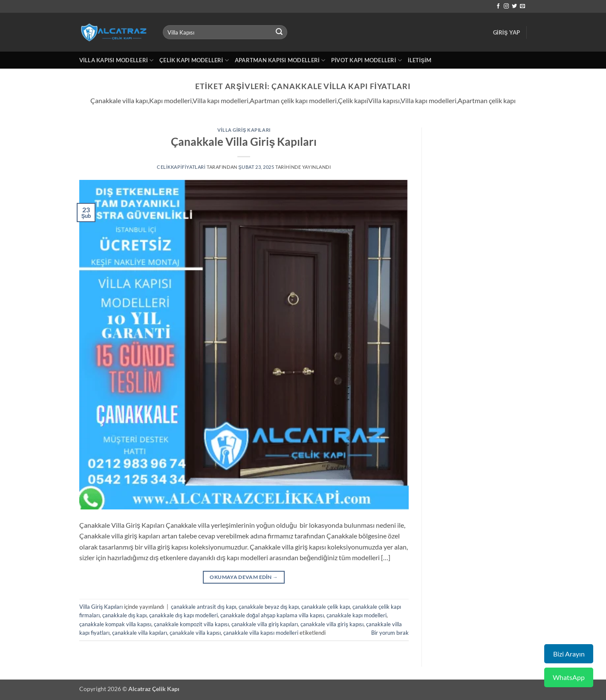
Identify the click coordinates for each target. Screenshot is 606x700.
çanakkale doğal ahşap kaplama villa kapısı (272, 615)
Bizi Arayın (569, 654)
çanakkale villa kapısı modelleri (261, 633)
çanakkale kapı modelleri (356, 615)
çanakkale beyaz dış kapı (269, 607)
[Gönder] (279, 32)
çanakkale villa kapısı (195, 633)
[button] (507, 32)
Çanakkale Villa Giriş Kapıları (244, 142)
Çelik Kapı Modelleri (194, 60)
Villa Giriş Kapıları (244, 130)
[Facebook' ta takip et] (498, 6)
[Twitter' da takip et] (514, 6)
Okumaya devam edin (244, 577)
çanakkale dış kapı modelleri (183, 615)
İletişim (420, 60)
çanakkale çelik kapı (326, 607)
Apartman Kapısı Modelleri (280, 60)
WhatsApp (569, 677)
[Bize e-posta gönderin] (522, 6)
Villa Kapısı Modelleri (116, 60)
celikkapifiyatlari (181, 167)
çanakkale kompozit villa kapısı (191, 624)
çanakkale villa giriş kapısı (332, 624)
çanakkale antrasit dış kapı (203, 607)
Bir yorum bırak (390, 633)
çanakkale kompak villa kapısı (115, 624)
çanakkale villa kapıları (140, 633)
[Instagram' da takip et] (506, 6)
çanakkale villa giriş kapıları (265, 624)
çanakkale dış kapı (124, 615)
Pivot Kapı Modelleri (366, 60)
